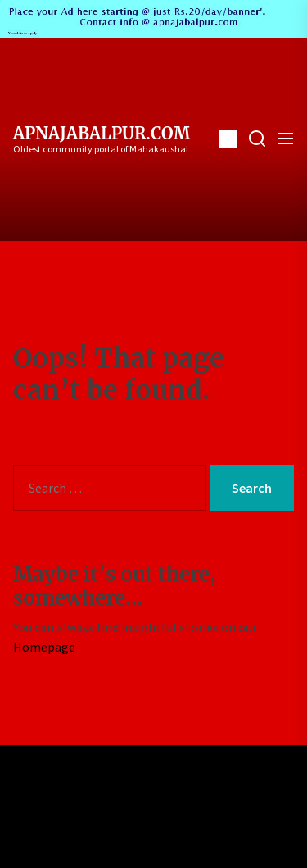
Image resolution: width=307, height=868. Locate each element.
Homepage (44, 647)
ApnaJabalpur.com (102, 134)
